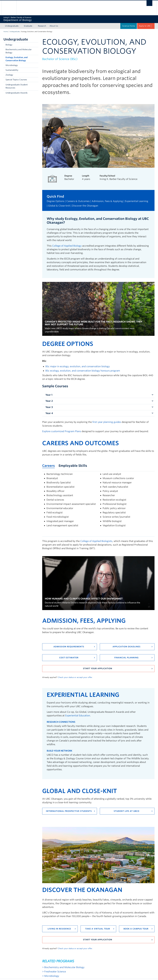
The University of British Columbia (9, 8)
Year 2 (49, 401)
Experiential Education (78, 716)
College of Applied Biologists (96, 541)
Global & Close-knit (59, 206)
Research (42, 26)
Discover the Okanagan (85, 206)
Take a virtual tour (98, 929)
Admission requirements (69, 647)
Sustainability (12, 70)
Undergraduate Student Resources (17, 86)
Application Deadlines (127, 647)
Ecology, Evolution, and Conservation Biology (17, 59)
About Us (54, 26)
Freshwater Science (55, 972)
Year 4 (49, 413)
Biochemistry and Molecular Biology (19, 51)
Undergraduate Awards (17, 93)
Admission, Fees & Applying (107, 201)
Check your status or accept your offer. (75, 677)
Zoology (9, 75)
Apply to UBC (145, 26)
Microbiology (12, 65)
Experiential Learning (137, 201)
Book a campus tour (136, 929)
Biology (9, 45)
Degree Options (56, 201)
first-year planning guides (107, 422)
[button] (36, 86)
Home (6, 32)
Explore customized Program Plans (62, 431)
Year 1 (49, 395)
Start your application (98, 669)
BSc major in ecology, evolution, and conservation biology (78, 366)
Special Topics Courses (16, 80)
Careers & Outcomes (78, 201)
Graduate (28, 26)
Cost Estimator (69, 658)
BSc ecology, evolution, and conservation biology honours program (83, 371)
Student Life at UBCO (127, 811)
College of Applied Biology (67, 246)
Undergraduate (12, 26)
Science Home (129, 26)
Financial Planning (126, 658)
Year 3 (49, 407)
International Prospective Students (69, 811)
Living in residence (59, 929)
